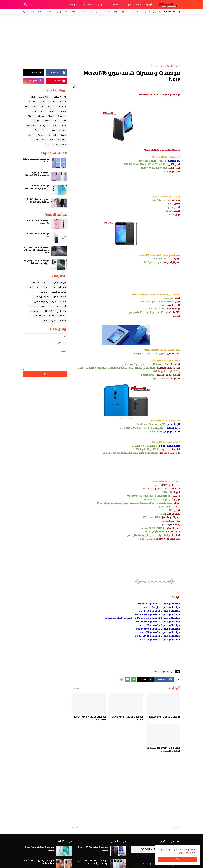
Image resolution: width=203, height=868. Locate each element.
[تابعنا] (27, 12)
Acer (44, 140)
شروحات (74, 4)
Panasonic (31, 125)
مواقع (52, 316)
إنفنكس (99, 12)
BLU (64, 121)
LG (26, 106)
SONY (34, 111)
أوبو (130, 12)
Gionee (62, 130)
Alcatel (51, 116)
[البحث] (26, 4)
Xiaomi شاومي (59, 97)
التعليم (63, 321)
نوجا (149, 353)
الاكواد (63, 301)
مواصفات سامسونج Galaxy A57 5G (36, 160)
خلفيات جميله (43, 287)
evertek (53, 135)
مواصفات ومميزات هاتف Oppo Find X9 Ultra (39, 862)
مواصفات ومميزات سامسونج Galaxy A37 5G (37, 174)
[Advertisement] (102, 40)
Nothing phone (59, 145)
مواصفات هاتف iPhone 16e (38, 235)
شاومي (139, 12)
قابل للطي (61, 311)
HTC (40, 12)
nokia (34, 106)
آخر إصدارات (48, 311)
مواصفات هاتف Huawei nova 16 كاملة (127, 718)
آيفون (147, 12)
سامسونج (157, 12)
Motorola (62, 106)
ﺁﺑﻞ (51, 306)
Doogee (42, 135)
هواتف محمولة (134, 4)
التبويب (101, 4)
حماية (54, 321)
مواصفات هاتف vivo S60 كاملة (165, 717)
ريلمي (58, 12)
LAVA (53, 130)
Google (36, 121)
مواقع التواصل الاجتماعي (45, 301)
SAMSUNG (44, 97)
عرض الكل (76, 688)
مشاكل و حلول (59, 287)
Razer (31, 135)
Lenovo (53, 111)
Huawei (62, 102)
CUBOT (35, 140)
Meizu (157, 672)
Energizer (44, 125)
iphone (41, 116)
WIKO (55, 125)
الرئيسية (150, 4)
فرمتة (45, 282)
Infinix (51, 106)
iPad (64, 125)
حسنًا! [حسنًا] (178, 859)
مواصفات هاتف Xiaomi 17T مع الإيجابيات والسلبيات (93, 862)
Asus (43, 111)
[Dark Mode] (32, 4)
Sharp (63, 135)
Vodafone (61, 140)
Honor (42, 102)
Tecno (63, 111)
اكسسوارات (35, 311)
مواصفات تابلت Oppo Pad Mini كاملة (39, 848)
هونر (107, 12)
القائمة (115, 4)
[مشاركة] (74, 87)
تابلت (31, 287)
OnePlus (49, 12)
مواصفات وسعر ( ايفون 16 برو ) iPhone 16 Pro (36, 262)
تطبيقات (87, 4)
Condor (47, 121)
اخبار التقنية (61, 306)
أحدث (176, 828)
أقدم (76, 828)
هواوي (115, 12)
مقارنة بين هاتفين (41, 297)
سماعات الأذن (39, 316)
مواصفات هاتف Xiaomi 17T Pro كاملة (93, 848)
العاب (43, 306)
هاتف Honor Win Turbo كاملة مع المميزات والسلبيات (163, 749)
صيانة (45, 321)
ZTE (66, 12)
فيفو (124, 12)
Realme (32, 102)
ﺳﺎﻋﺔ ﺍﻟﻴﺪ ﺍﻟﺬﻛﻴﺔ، (59, 292)
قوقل (73, 12)
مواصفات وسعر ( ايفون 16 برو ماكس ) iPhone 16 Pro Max (36, 250)
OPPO (52, 102)
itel (47, 145)
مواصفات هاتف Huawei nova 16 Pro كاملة (90, 718)
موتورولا (82, 12)
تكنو (33, 12)
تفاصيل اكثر (186, 853)
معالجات (62, 316)
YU (52, 140)
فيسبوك (33, 306)
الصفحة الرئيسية (174, 66)
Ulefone (36, 130)
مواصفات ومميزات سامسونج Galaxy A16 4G (37, 187)
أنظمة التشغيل (59, 297)
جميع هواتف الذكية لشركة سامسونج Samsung (36, 200)
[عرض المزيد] (121, 679)
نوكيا (91, 12)
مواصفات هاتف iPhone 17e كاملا (38, 222)
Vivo (33, 97)
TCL (45, 130)
